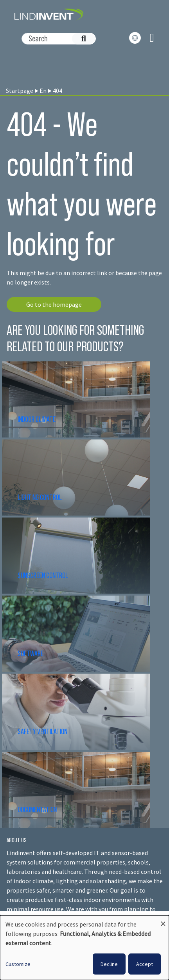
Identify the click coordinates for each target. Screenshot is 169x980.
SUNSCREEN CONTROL (43, 575)
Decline (109, 964)
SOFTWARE (31, 653)
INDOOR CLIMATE (37, 419)
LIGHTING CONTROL (40, 497)
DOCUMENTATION (37, 809)
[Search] (55, 39)
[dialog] (84, 948)
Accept (145, 964)
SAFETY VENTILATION (42, 731)
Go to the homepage (54, 304)
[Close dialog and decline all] (163, 920)
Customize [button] (18, 964)
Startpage (20, 91)
